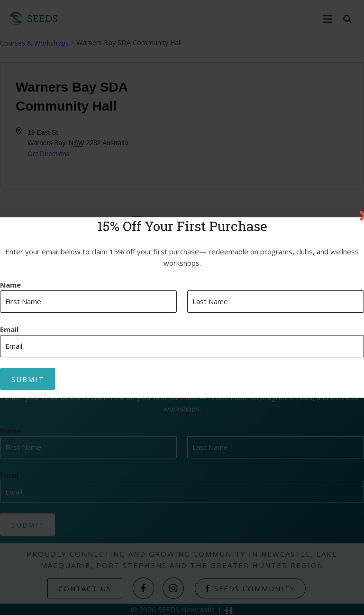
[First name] (88, 302)
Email (9, 330)
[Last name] (276, 302)
